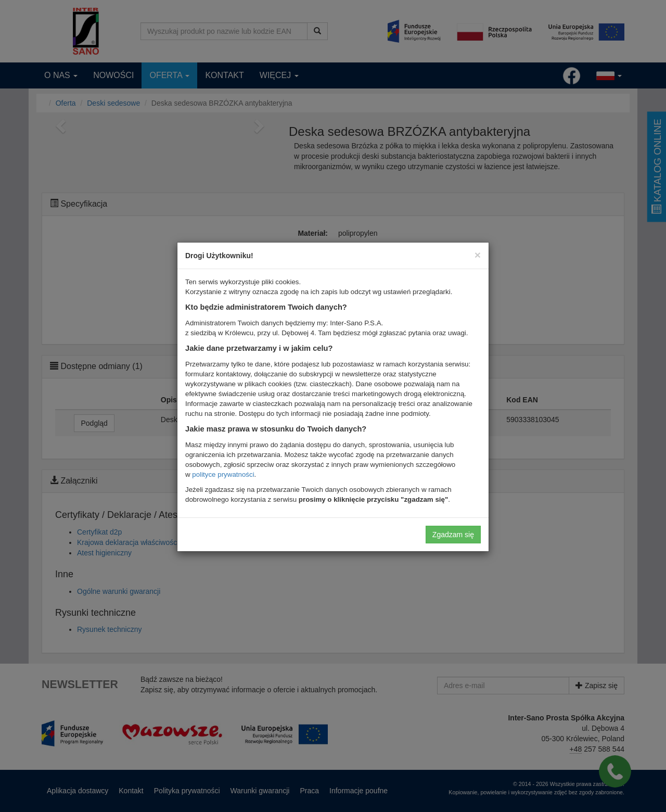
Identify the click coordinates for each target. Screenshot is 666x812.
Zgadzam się (453, 535)
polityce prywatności (223, 474)
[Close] (478, 255)
